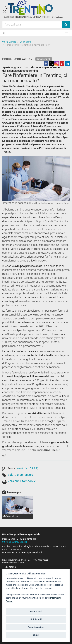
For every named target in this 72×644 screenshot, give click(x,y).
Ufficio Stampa (9, 42)
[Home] (4, 33)
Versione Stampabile (22, 481)
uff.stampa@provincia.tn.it (15, 542)
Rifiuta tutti (36, 619)
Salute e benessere (21, 475)
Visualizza (11, 516)
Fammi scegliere (36, 627)
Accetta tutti (36, 611)
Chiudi (36, 635)
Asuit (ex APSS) (28, 468)
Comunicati (25, 42)
